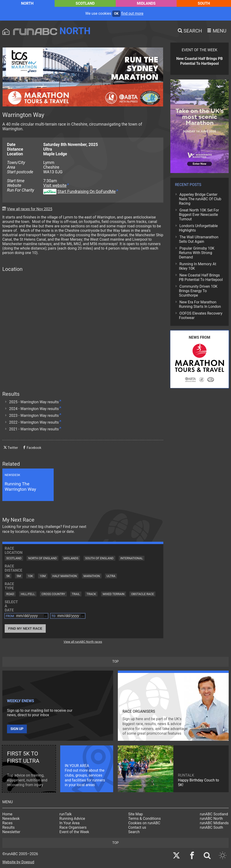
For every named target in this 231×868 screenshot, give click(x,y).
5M (19, 576)
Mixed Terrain (114, 594)
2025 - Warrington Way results (34, 402)
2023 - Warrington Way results (34, 416)
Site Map (135, 814)
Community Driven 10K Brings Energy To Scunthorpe (198, 291)
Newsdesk (11, 819)
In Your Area (70, 823)
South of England (99, 558)
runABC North (211, 819)
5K (8, 576)
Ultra (111, 576)
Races (7, 823)
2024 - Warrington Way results (34, 409)
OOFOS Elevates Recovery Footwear (201, 316)
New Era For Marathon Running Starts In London (200, 304)
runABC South (212, 827)
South (204, 3)
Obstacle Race (142, 594)
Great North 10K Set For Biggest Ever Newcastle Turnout (199, 215)
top (115, 662)
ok (116, 14)
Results (9, 827)
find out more (132, 13)
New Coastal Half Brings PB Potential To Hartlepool (201, 277)
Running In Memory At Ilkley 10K (198, 266)
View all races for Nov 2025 (30, 209)
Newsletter (11, 832)
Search (134, 832)
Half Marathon (65, 576)
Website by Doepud (18, 862)
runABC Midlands (214, 823)
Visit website (55, 185)
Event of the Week (74, 832)
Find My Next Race (25, 628)
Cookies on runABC (144, 823)
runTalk (66, 814)
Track (91, 594)
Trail (76, 594)
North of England (42, 558)
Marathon (92, 576)
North (27, 3)
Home (7, 814)
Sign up (17, 729)
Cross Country (53, 594)
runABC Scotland (214, 814)
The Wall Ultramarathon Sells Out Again (199, 239)
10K (30, 576)
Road (10, 594)
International (132, 558)
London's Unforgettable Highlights (198, 228)
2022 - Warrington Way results (34, 422)
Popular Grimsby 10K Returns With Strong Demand (197, 253)
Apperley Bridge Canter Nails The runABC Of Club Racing (200, 199)
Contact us (137, 827)
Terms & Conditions (144, 819)
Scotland (85, 3)
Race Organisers (73, 827)
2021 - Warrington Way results (34, 429)
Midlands (146, 3)
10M (43, 576)
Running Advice (72, 819)
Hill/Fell (28, 594)
